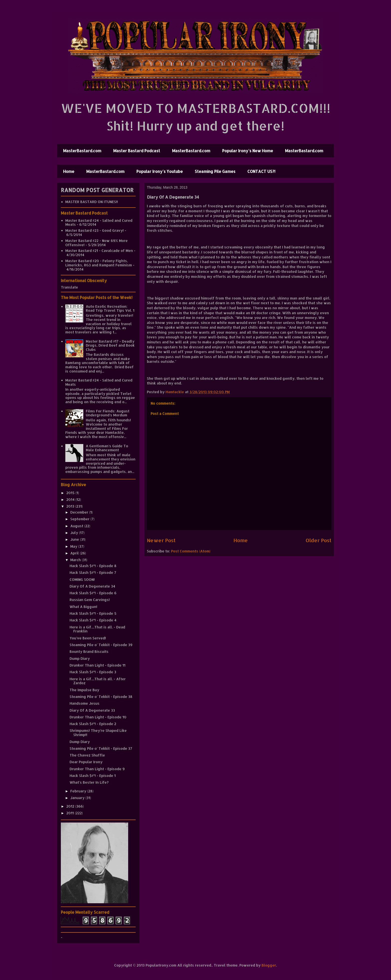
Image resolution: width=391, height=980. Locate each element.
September (80, 519)
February (79, 791)
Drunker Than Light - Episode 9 (97, 769)
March (76, 560)
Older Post (319, 540)
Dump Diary (80, 658)
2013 (71, 506)
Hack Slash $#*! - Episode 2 (93, 724)
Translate (69, 287)
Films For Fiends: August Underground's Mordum (108, 413)
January (78, 798)
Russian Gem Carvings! (90, 600)
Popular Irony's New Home (248, 151)
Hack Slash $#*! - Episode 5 (93, 613)
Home (69, 171)
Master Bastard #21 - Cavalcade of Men (99, 251)
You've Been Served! (88, 638)
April (75, 553)
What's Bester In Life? (89, 782)
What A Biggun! (83, 607)
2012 (71, 806)
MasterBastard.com (82, 151)
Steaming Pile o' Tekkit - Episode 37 (101, 748)
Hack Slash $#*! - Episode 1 (93, 776)
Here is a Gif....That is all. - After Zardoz (98, 681)
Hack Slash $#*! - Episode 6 (93, 593)
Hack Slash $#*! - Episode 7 (93, 572)
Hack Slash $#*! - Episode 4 (93, 620)
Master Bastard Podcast (137, 151)
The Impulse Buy (84, 690)
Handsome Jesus (85, 703)
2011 (71, 813)
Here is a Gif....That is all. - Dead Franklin (97, 629)
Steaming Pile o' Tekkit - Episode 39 (101, 645)
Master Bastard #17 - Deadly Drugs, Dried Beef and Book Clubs (110, 345)
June (75, 539)
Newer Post (161, 540)
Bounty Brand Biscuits (89, 651)
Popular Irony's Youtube (160, 171)
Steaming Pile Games (215, 171)
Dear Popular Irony (86, 762)
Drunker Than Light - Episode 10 (98, 717)
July (75, 533)
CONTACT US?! (261, 171)
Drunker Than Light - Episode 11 (98, 665)
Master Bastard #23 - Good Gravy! (95, 230)
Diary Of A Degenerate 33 (92, 710)
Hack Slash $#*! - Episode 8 (93, 566)
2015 (71, 493)
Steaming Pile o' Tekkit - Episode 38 (101, 697)
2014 (71, 499)
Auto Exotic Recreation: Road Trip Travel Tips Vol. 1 (110, 308)
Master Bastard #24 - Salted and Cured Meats (99, 223)
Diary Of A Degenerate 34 (92, 586)
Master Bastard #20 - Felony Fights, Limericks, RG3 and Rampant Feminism (99, 263)
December (80, 512)
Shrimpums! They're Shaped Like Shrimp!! (98, 733)
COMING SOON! (82, 579)
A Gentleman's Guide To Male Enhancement (107, 448)
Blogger (269, 965)
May (74, 546)
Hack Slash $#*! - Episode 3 (93, 672)
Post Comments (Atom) (191, 551)
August (77, 526)
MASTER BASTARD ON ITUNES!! (92, 202)
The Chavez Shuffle (87, 755)
